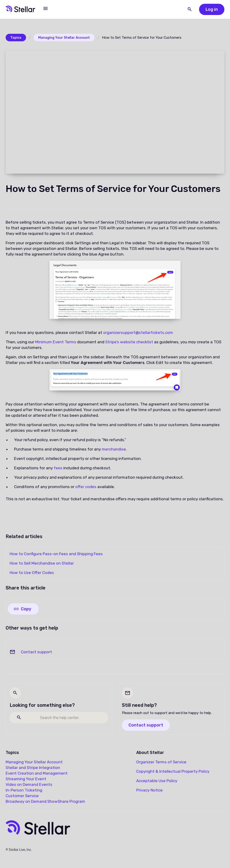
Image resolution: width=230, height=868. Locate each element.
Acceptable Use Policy (157, 781)
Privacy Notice (149, 790)
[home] (20, 9)
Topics (16, 38)
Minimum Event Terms (56, 342)
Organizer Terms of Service (161, 762)
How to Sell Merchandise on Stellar (42, 563)
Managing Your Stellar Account (64, 38)
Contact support (36, 652)
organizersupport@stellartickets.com (138, 333)
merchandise (114, 449)
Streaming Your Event (26, 779)
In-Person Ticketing (24, 790)
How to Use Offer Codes (32, 573)
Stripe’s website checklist (130, 342)
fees (58, 468)
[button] (45, 8)
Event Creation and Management (37, 773)
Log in (212, 9)
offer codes (86, 487)
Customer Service (22, 796)
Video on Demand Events (29, 784)
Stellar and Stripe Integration (33, 768)
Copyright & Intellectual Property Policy (173, 771)
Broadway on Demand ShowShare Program (45, 801)
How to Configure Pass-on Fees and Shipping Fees (56, 554)
